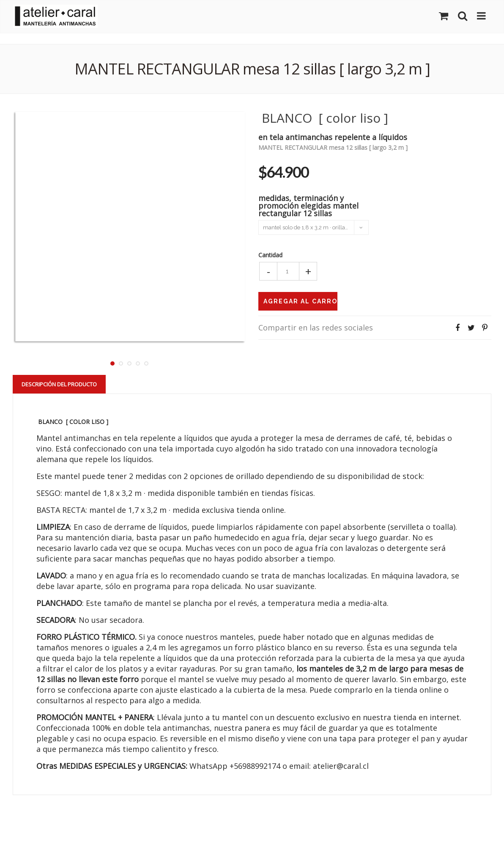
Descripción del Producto (59, 384)
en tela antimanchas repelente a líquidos (333, 136)
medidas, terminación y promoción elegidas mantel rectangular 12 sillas (308, 205)
